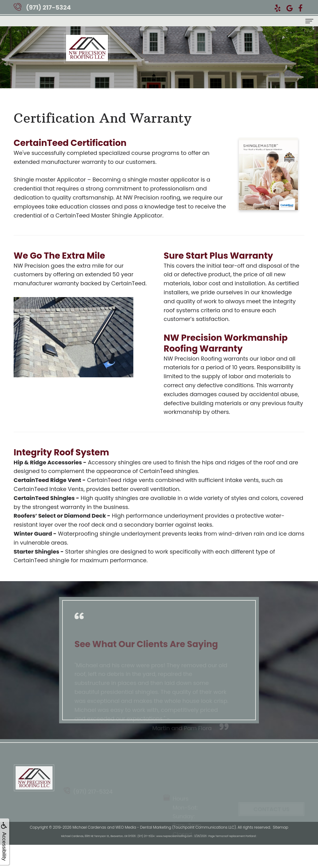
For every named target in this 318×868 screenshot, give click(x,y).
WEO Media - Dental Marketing (143, 827)
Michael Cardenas (89, 827)
